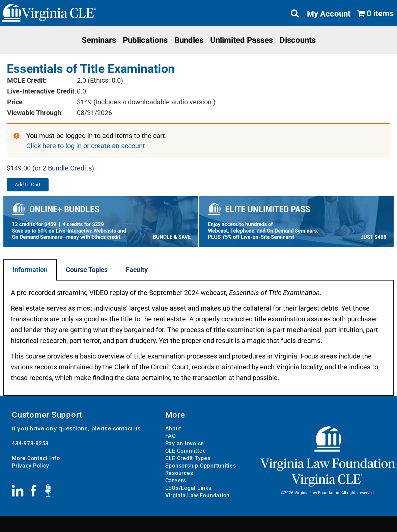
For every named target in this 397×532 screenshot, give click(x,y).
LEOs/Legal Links (188, 488)
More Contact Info (36, 458)
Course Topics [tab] (87, 270)
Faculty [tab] (137, 270)
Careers (176, 481)
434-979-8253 (30, 443)
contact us (127, 429)
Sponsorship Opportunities (201, 466)
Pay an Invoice (185, 443)
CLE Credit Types (188, 458)
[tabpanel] (198, 338)
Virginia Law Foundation (197, 495)
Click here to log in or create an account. (87, 146)
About (173, 429)
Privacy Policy (31, 466)
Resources (179, 473)
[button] (28, 185)
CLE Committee (186, 451)
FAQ (171, 436)
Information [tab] (30, 270)
